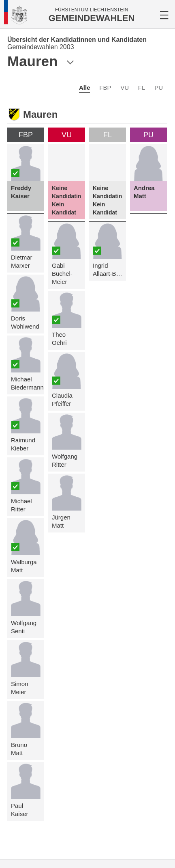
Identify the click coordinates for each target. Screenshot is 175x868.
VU (125, 88)
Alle (85, 88)
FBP (105, 88)
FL (142, 88)
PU (159, 88)
